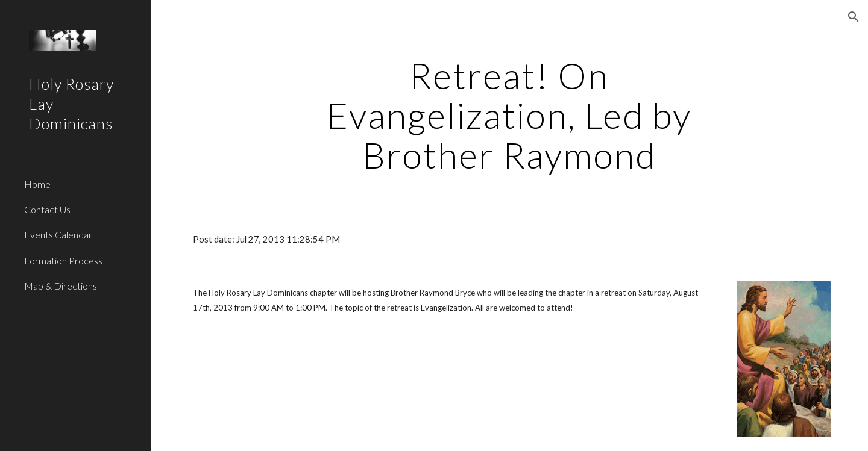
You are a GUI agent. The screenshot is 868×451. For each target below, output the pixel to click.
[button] (854, 17)
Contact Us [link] (47, 209)
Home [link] (37, 184)
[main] (509, 115)
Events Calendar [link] (58, 235)
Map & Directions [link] (61, 286)
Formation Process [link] (63, 260)
